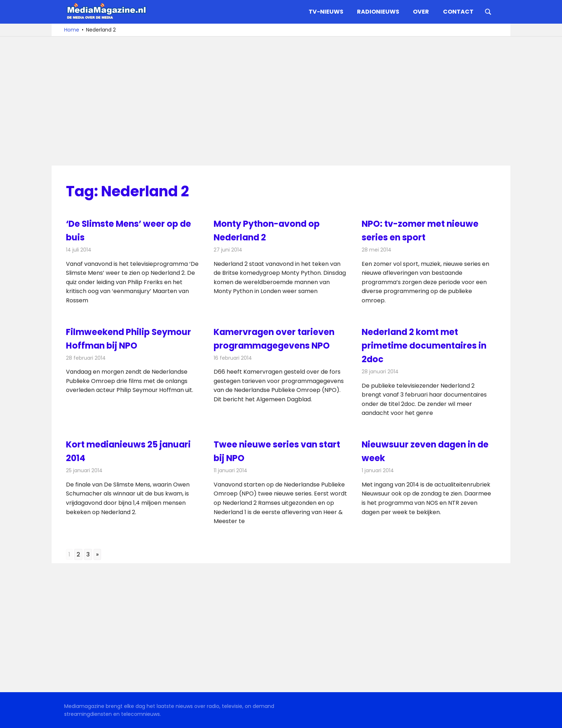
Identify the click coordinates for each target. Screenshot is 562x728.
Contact (458, 12)
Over (421, 12)
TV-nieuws (326, 12)
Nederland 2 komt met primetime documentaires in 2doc (425, 346)
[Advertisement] (281, 101)
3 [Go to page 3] (88, 554)
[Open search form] (488, 11)
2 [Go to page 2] (78, 554)
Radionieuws (378, 12)
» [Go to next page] (97, 554)
